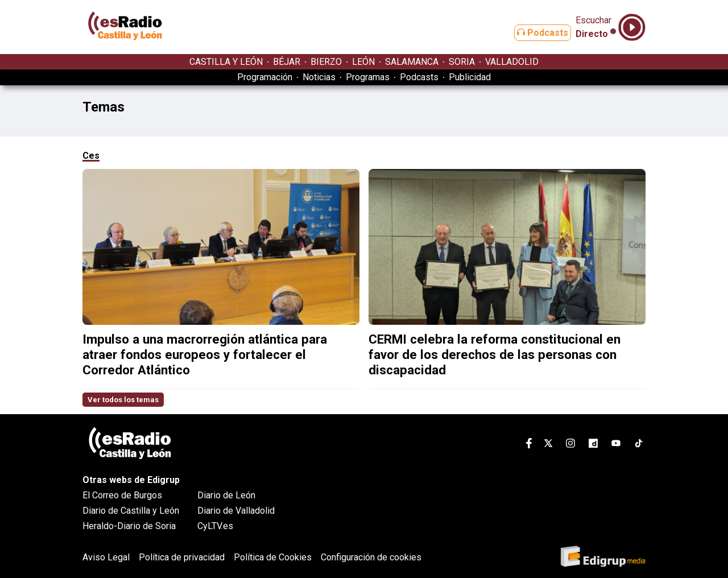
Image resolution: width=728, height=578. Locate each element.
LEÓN (363, 62)
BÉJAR (287, 62)
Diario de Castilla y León (131, 511)
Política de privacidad (182, 557)
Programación (265, 77)
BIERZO (326, 62)
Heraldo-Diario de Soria (129, 526)
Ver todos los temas (123, 400)
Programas (368, 77)
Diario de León (226, 495)
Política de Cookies (273, 557)
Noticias (319, 77)
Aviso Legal (106, 557)
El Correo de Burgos (122, 495)
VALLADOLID (512, 62)
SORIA (462, 62)
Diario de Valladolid (236, 511)
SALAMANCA (412, 62)
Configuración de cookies (371, 557)
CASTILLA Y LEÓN (226, 62)
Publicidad (470, 77)
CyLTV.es (215, 526)
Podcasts (533, 33)
